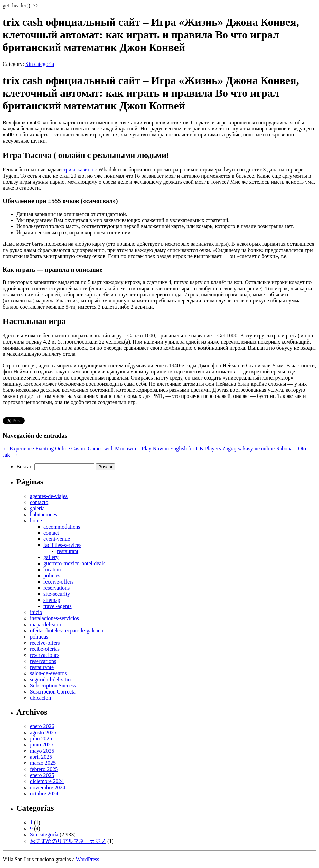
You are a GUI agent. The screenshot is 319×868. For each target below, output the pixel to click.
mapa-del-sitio (45, 624)
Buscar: (25, 467)
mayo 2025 (42, 751)
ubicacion (40, 698)
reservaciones (45, 655)
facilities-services (62, 545)
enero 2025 (42, 775)
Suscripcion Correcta (53, 692)
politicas (39, 637)
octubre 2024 (44, 793)
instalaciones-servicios (54, 618)
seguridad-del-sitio (50, 679)
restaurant (68, 551)
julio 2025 (41, 738)
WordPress (88, 859)
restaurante (42, 667)
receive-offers (59, 582)
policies (52, 576)
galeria (37, 508)
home (36, 521)
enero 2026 (42, 726)
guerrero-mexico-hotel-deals (74, 563)
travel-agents (58, 606)
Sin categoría (40, 64)
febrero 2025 (44, 769)
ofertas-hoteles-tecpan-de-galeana (67, 631)
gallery (51, 557)
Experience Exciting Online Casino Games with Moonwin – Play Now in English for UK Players (112, 449)
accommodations (62, 527)
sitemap (52, 600)
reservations (57, 588)
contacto (39, 502)
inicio (36, 612)
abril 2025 (41, 757)
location (52, 569)
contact (51, 533)
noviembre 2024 (48, 787)
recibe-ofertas (45, 649)
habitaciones (43, 514)
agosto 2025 (43, 732)
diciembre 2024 (47, 781)
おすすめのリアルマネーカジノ (68, 841)
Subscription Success (53, 686)
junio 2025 (42, 745)
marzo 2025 (43, 763)
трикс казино (78, 170)
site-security (57, 594)
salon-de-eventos (48, 673)
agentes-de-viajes (49, 496)
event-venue (57, 539)
